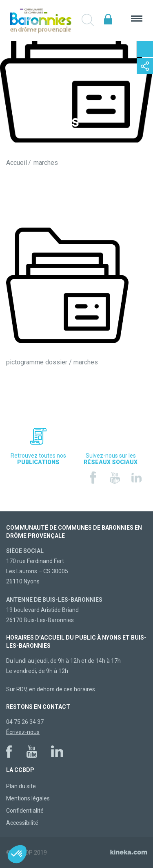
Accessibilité (22, 823)
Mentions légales (28, 798)
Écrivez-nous (23, 732)
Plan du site (21, 786)
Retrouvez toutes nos (38, 459)
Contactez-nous (145, 49)
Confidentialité (25, 811)
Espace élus (108, 19)
